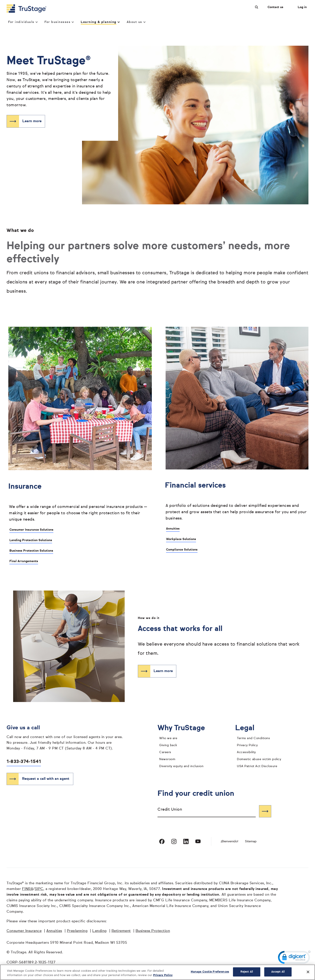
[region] (157, 972)
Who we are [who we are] (168, 738)
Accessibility (246, 752)
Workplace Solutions (181, 539)
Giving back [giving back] (168, 745)
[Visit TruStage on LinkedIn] (186, 841)
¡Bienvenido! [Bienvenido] (229, 841)
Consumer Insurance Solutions (31, 530)
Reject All (247, 972)
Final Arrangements (24, 561)
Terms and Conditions (253, 738)
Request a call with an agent (46, 779)
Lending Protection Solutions (31, 540)
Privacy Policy (247, 745)
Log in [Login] (302, 7)
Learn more (32, 121)
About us (136, 22)
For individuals (23, 22)
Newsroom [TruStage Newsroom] (167, 759)
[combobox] (207, 811)
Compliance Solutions (182, 550)
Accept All (278, 972)
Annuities (173, 529)
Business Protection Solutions (31, 551)
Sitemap (251, 841)
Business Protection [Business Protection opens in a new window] (153, 931)
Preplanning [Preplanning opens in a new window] (77, 931)
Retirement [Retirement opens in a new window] (121, 931)
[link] (294, 958)
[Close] (308, 972)
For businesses (59, 22)
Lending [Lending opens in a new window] (100, 931)
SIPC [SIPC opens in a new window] (39, 889)
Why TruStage (185, 728)
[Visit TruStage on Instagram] (174, 841)
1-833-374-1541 (24, 762)
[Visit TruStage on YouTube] (198, 841)
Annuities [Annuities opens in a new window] (54, 931)
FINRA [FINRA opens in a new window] (28, 889)
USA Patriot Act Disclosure (257, 766)
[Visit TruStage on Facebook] (162, 841)
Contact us (275, 7)
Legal (248, 728)
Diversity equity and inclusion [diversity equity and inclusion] (181, 766)
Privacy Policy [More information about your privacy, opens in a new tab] (163, 975)
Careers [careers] (165, 752)
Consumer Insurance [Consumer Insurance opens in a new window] (24, 931)
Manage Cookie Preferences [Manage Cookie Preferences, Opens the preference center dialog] (210, 972)
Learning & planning (100, 22)
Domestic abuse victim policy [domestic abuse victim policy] (259, 759)
